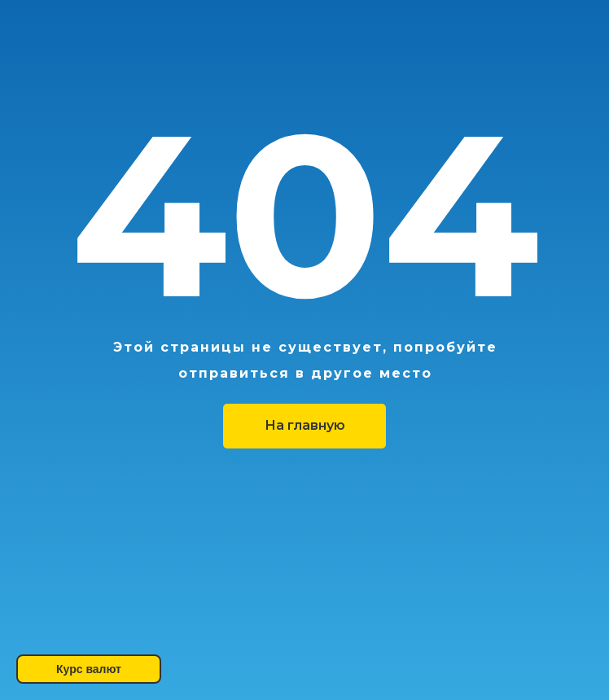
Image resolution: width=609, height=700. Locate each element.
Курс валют (89, 669)
